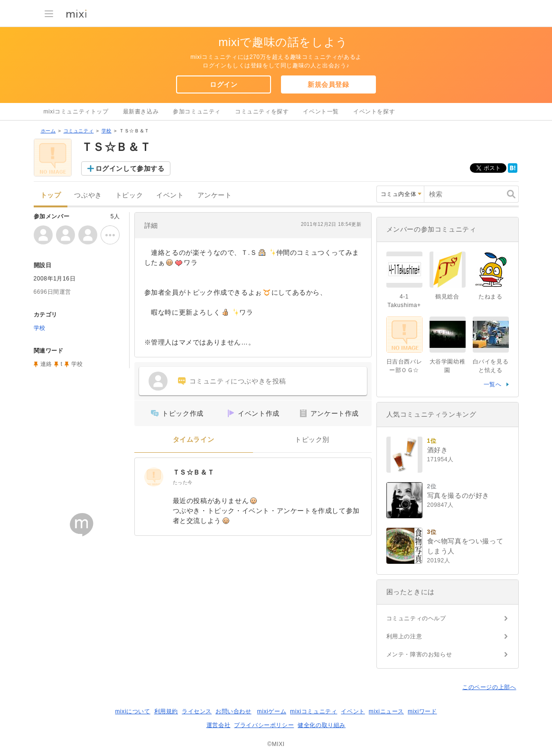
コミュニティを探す (262, 112)
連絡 (46, 364)
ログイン (224, 84)
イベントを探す (374, 112)
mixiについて (132, 711)
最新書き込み (141, 112)
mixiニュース (386, 711)
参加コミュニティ (197, 112)
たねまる (490, 297)
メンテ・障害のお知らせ (419, 654)
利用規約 (166, 711)
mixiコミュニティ (313, 711)
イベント (170, 195)
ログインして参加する (130, 168)
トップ (51, 195)
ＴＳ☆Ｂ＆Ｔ (194, 472)
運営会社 (218, 725)
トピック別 (312, 440)
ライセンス (197, 711)
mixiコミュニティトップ (76, 112)
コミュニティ (79, 131)
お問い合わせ (234, 711)
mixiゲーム (272, 711)
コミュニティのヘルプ (416, 618)
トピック (129, 195)
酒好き (438, 450)
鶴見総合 (447, 297)
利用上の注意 (404, 636)
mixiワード (422, 711)
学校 (107, 131)
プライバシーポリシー (264, 725)
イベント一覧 (321, 112)
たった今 (183, 482)
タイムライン (194, 440)
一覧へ (493, 384)
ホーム (48, 131)
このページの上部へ (489, 687)
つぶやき (88, 195)
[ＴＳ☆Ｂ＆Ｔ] (154, 477)
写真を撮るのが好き (458, 495)
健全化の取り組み (322, 725)
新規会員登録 (328, 84)
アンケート (215, 195)
